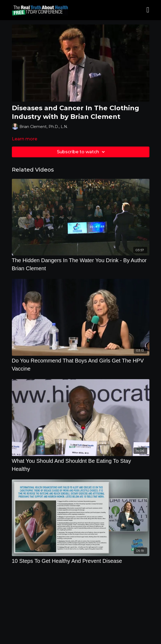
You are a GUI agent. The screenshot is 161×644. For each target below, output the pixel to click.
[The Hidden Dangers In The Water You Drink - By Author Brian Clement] (81, 264)
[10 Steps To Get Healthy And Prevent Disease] (81, 561)
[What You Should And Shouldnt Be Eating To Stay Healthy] (81, 465)
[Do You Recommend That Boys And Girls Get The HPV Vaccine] (81, 365)
